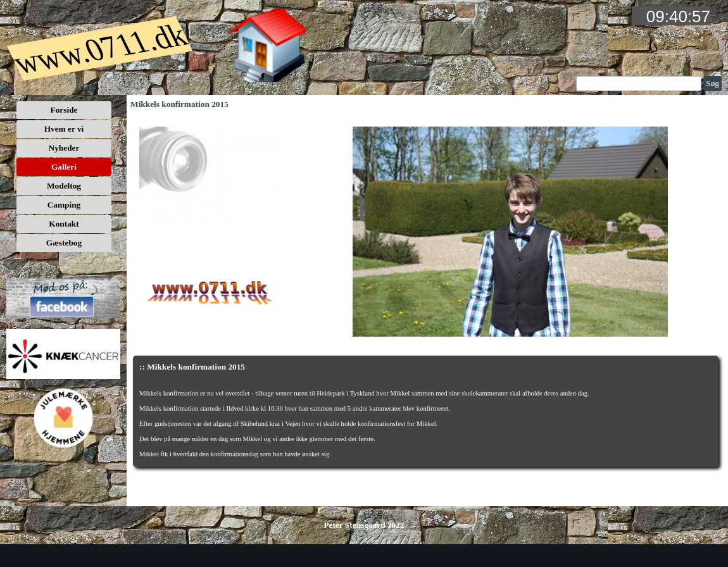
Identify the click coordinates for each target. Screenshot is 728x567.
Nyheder (64, 148)
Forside (64, 110)
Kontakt (64, 224)
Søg (712, 83)
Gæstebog (64, 243)
